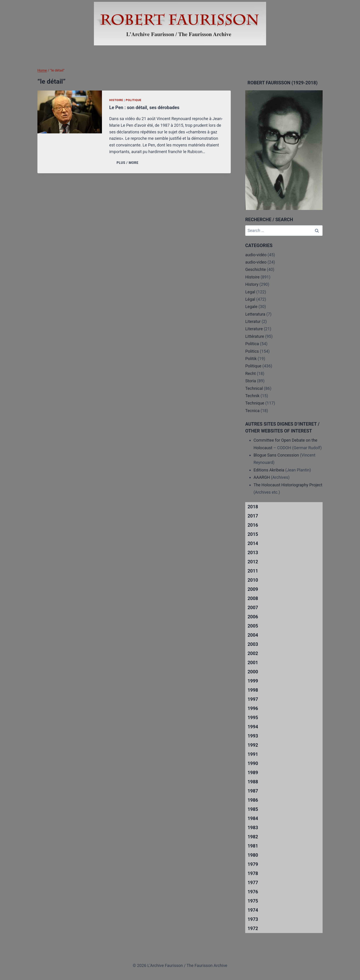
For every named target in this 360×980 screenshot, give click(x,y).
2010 (253, 580)
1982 (253, 837)
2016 (253, 525)
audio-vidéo (256, 255)
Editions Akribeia (269, 470)
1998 (253, 690)
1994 (253, 727)
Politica (252, 344)
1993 (253, 736)
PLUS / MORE (128, 163)
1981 (253, 846)
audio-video (256, 262)
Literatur (253, 321)
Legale (251, 307)
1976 (253, 892)
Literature (254, 329)
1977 (253, 883)
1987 (253, 791)
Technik (252, 396)
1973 (253, 919)
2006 (253, 617)
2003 (253, 644)
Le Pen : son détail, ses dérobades (144, 107)
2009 (253, 589)
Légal (250, 299)
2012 (253, 562)
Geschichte (256, 269)
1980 (253, 855)
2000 (253, 672)
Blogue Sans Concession (276, 455)
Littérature (255, 336)
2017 (253, 516)
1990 (253, 763)
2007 (253, 608)
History (252, 284)
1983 (253, 828)
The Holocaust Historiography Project (288, 485)
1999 (253, 681)
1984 (253, 818)
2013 (253, 553)
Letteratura (255, 314)
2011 (253, 571)
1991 (253, 754)
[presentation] (70, 112)
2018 (253, 507)
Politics (252, 351)
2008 (253, 598)
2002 (253, 653)
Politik (251, 359)
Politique (133, 100)
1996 (253, 708)
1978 (253, 873)
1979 (253, 864)
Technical (254, 388)
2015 (253, 534)
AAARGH (262, 477)
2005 (253, 626)
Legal (250, 292)
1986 (253, 800)
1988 (253, 782)
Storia (251, 381)
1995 (253, 718)
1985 (253, 809)
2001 (253, 663)
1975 (253, 901)
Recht (250, 373)
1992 (253, 745)
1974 (253, 910)
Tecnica (252, 411)
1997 (253, 699)
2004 (253, 635)
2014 (253, 543)
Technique (255, 403)
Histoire (116, 100)
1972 (253, 928)
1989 (253, 773)
